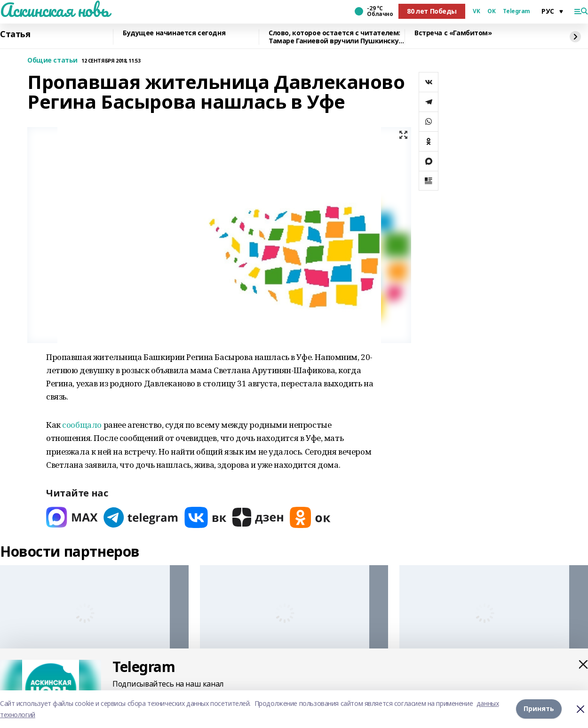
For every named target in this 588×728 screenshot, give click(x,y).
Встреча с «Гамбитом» (453, 33)
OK (491, 11)
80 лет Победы (432, 11)
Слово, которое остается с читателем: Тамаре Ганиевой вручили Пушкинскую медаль (336, 37)
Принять (539, 709)
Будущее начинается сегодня (174, 33)
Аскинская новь (54, 10)
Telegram (516, 11)
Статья (15, 34)
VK (476, 11)
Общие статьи (52, 60)
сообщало (82, 425)
